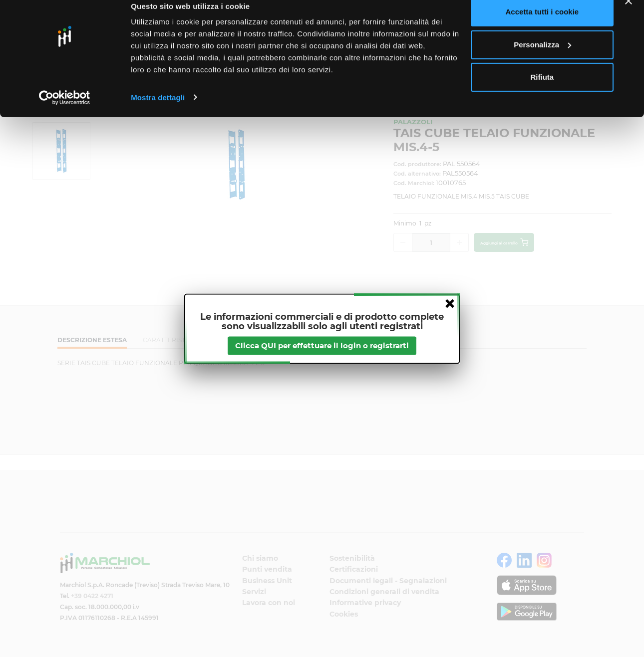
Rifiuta (542, 92)
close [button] (450, 303)
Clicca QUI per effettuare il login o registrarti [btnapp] (322, 345)
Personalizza (542, 59)
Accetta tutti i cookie (542, 26)
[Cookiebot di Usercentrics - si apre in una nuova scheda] (65, 112)
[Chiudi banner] (629, 15)
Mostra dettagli (158, 111)
